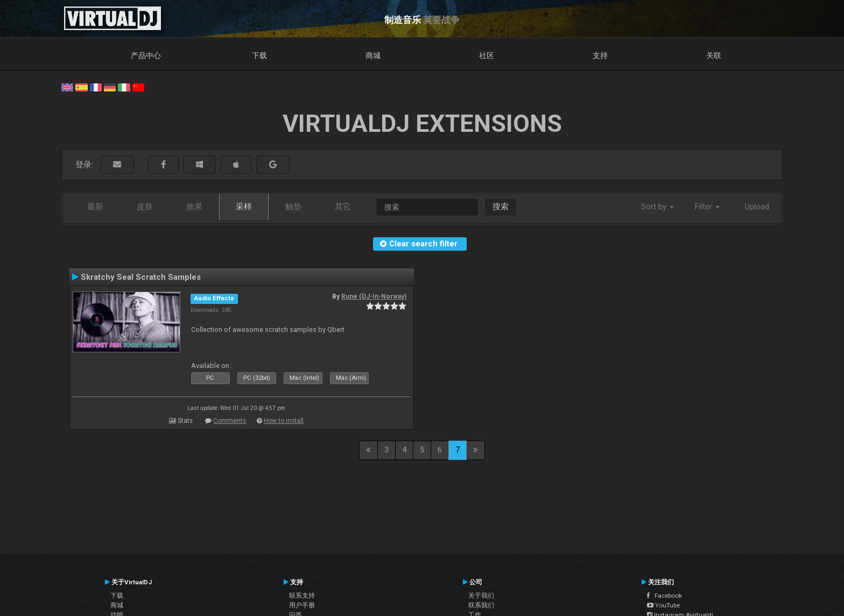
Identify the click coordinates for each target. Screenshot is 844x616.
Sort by (657, 207)
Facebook (664, 596)
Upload (757, 207)
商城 (373, 55)
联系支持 (302, 596)
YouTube (663, 605)
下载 (259, 55)
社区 (487, 55)
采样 (244, 207)
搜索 (501, 207)
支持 (600, 55)
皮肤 (145, 207)
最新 (95, 207)
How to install (284, 421)
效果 (194, 207)
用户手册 (302, 605)
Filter (707, 207)
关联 (714, 55)
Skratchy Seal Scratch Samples (141, 277)
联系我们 (481, 605)
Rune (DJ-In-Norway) (374, 296)
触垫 (293, 207)
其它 (343, 207)
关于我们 (481, 596)
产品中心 (146, 55)
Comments (230, 421)
